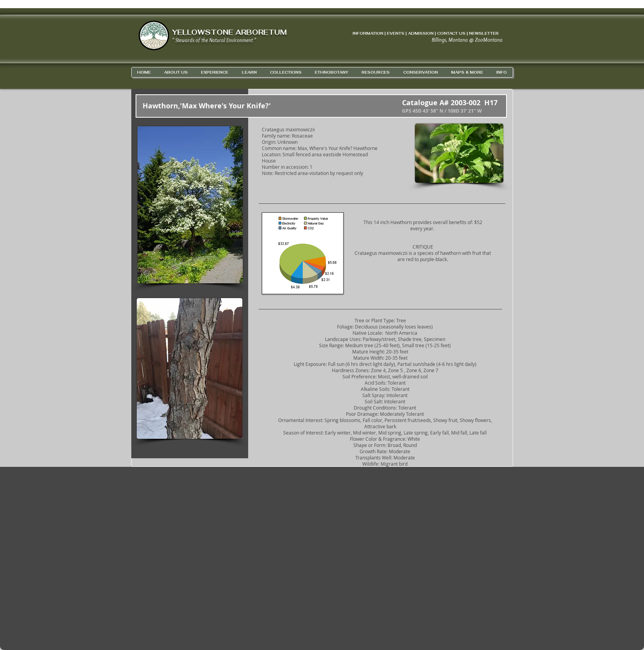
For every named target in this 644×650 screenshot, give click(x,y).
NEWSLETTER (484, 33)
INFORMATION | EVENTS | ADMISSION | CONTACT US (409, 33)
